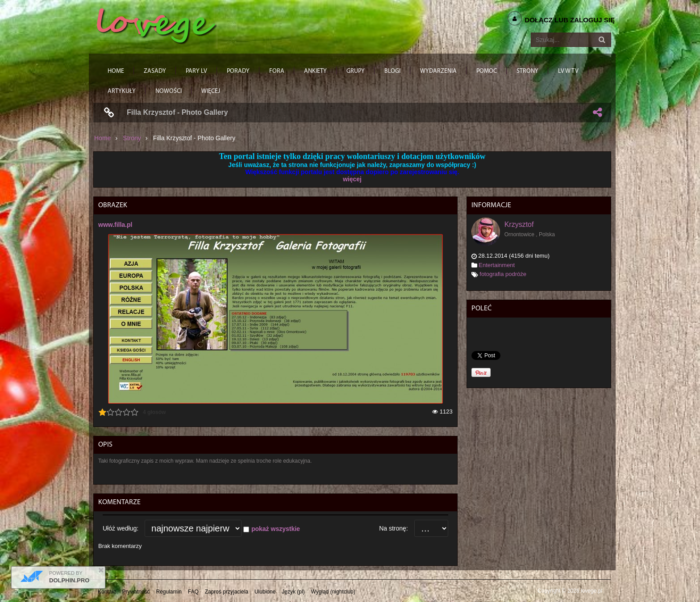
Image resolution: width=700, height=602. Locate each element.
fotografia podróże (503, 274)
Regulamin (169, 592)
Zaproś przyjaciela (227, 592)
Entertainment (497, 265)
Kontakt (107, 592)
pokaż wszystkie (276, 529)
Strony (132, 138)
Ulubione (265, 592)
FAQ (193, 592)
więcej (352, 179)
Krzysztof (519, 224)
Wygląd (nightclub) (333, 592)
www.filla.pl (115, 225)
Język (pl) (293, 592)
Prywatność (136, 592)
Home (102, 138)
